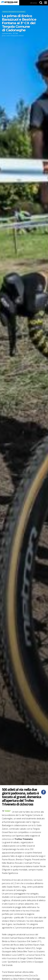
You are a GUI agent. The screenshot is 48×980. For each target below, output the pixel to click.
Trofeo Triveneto (24, 839)
